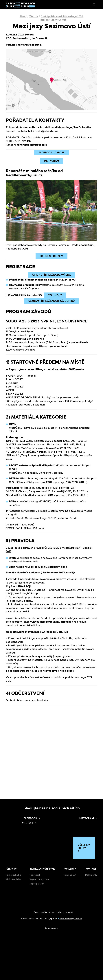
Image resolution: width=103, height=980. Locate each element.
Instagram (78, 858)
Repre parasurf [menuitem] (37, 924)
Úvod (23, 16)
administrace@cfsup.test (32, 145)
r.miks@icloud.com (46, 131)
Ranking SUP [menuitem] (70, 915)
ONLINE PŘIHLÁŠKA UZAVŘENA (52, 275)
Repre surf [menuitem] (35, 915)
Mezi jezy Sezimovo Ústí (53, 20)
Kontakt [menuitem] (91, 909)
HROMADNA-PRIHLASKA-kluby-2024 (24, 295)
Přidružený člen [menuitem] (14, 919)
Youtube (21, 863)
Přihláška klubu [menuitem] (13, 915)
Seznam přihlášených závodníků (52, 301)
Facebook (23, 858)
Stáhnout (55, 295)
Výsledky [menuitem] (70, 909)
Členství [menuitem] (12, 909)
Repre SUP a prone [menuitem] (39, 919)
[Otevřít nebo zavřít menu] (94, 5)
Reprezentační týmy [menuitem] (43, 909)
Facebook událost (51, 152)
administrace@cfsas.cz (71, 959)
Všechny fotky (84, 888)
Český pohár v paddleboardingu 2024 (62, 16)
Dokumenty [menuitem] (91, 915)
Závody (34, 16)
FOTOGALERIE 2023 (51, 256)
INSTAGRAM (51, 161)
